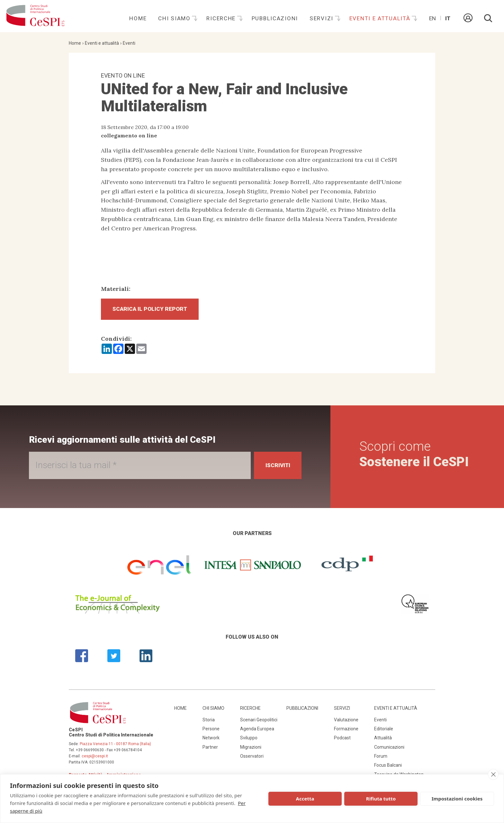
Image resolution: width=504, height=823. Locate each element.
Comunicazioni (389, 748)
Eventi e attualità (381, 18)
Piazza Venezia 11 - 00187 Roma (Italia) (115, 745)
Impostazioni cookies (457, 799)
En (432, 18)
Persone (211, 730)
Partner (210, 748)
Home (138, 18)
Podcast (342, 739)
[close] (493, 774)
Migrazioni (251, 748)
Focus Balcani (388, 767)
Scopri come (414, 455)
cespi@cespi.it (95, 757)
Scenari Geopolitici (259, 721)
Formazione (346, 730)
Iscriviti (276, 467)
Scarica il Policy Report (152, 310)
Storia (209, 721)
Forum (381, 757)
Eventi (129, 43)
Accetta (305, 799)
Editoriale (384, 730)
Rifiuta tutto (381, 799)
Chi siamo (175, 18)
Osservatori (252, 757)
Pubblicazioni (275, 18)
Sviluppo (249, 739)
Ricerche (222, 18)
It (448, 18)
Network (211, 739)
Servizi (322, 18)
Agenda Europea (257, 730)
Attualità (383, 739)
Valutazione (346, 721)
